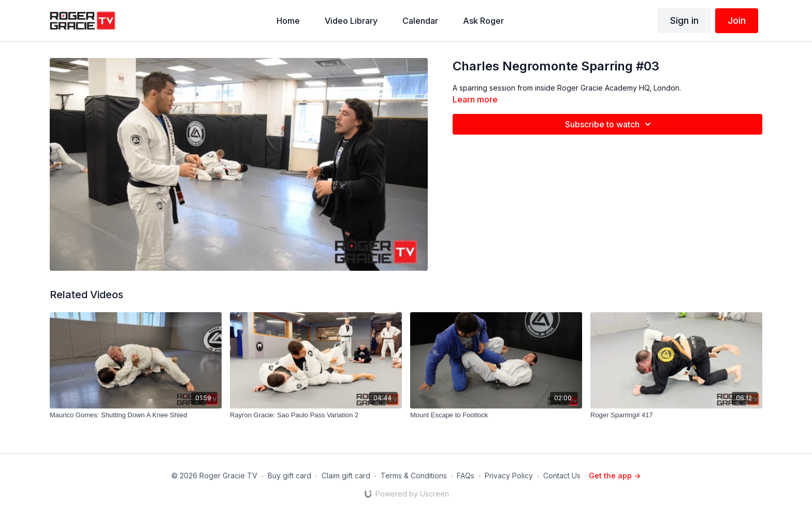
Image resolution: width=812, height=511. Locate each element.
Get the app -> (615, 476)
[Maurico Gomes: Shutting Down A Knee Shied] (136, 415)
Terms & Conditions (414, 476)
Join (737, 20)
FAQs (466, 476)
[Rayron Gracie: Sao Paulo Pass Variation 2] (316, 415)
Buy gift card (289, 476)
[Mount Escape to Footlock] (496, 415)
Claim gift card (346, 476)
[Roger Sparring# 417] (676, 415)
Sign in (684, 20)
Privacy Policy (509, 476)
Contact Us (562, 476)
